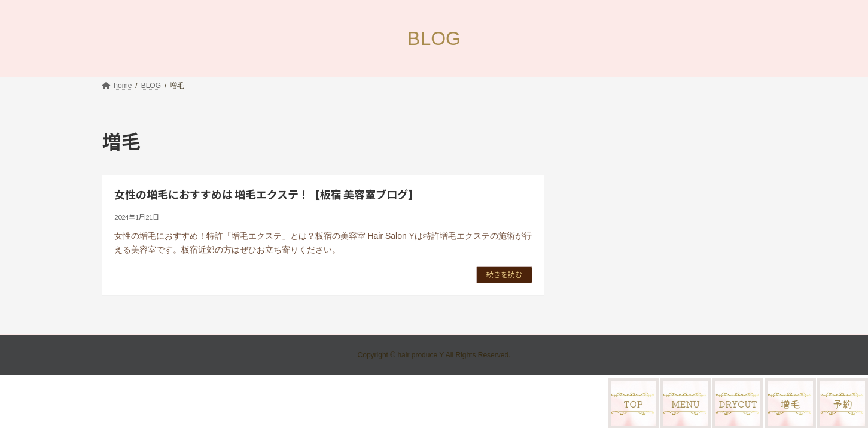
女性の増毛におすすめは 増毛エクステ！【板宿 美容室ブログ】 (267, 195)
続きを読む (504, 274)
